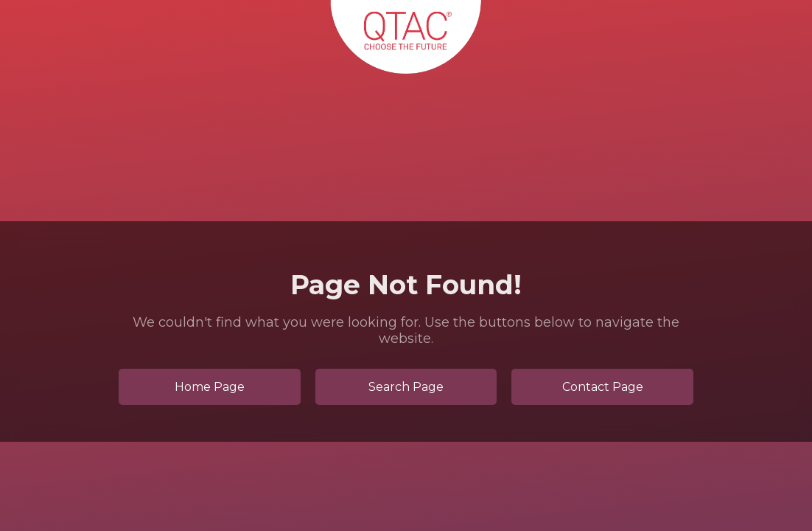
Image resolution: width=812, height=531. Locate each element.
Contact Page (603, 387)
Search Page (406, 387)
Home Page (210, 387)
